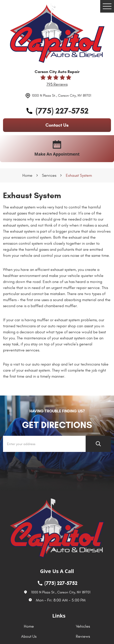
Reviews (83, 636)
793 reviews (57, 84)
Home (27, 175)
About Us (29, 636)
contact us (57, 125)
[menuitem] (30, 626)
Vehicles (83, 626)
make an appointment (57, 149)
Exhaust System (79, 175)
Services (49, 175)
